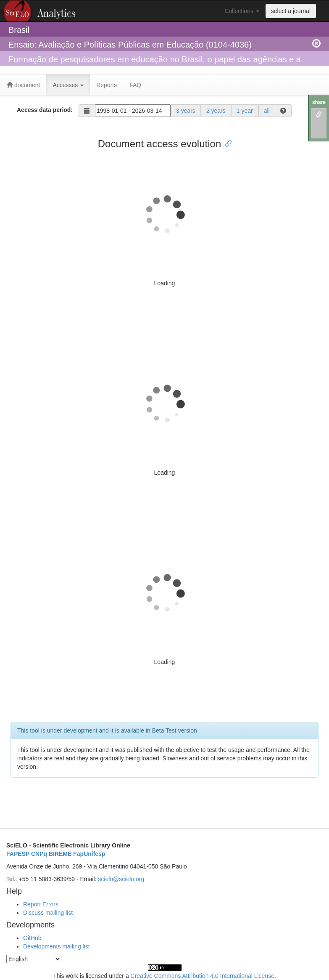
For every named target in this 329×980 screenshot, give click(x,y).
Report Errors (41, 904)
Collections (242, 11)
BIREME (60, 854)
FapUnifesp (89, 854)
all (267, 111)
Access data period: (45, 110)
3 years (186, 111)
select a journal (291, 11)
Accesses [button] (68, 85)
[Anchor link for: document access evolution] (226, 143)
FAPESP (18, 854)
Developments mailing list (57, 946)
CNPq (39, 854)
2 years (216, 111)
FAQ (135, 85)
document (23, 85)
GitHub (32, 938)
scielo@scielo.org (121, 879)
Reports (107, 85)
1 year (245, 111)
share (319, 102)
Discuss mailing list (48, 913)
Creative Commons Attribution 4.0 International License (203, 976)
